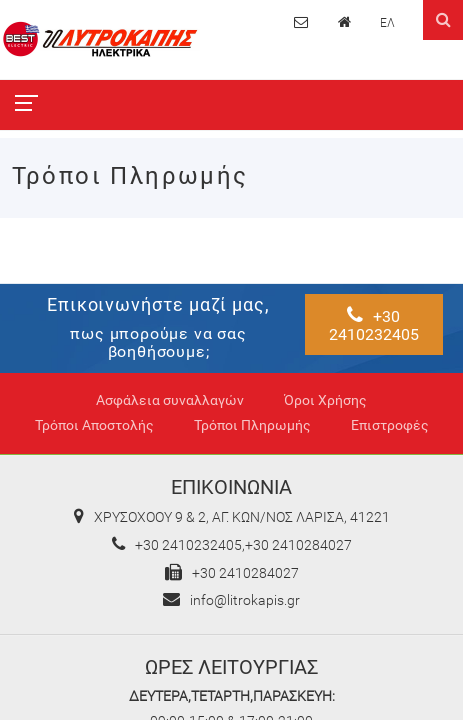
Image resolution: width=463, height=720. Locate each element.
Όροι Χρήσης (325, 400)
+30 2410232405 (374, 324)
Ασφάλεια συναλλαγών (170, 400)
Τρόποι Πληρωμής (252, 425)
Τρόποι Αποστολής (94, 425)
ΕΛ (387, 23)
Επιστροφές (390, 425)
